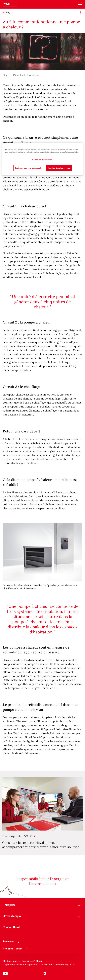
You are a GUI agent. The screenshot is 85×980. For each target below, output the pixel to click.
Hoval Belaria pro (37, 737)
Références (12, 941)
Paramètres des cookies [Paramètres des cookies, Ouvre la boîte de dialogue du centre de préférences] (42, 160)
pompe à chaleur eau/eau (54, 257)
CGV (73, 965)
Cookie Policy (62, 965)
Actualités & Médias (16, 948)
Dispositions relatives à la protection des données (28, 965)
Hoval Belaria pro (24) (64, 334)
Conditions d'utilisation (33, 961)
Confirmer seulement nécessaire (29, 168)
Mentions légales (11, 961)
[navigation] (80, 4)
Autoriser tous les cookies (59, 168)
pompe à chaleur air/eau (49, 273)
